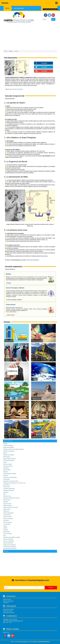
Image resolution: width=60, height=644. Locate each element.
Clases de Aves (7, 496)
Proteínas (6, 475)
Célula (5, 462)
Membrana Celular (8, 466)
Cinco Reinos (7, 485)
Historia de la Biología (9, 447)
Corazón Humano (8, 522)
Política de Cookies (8, 611)
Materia (5, 453)
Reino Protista (7, 500)
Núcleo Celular (7, 470)
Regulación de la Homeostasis (11, 481)
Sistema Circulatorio (8, 519)
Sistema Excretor (8, 517)
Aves (5, 494)
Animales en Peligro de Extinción (11, 498)
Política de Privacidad (8, 609)
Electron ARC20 (19, 8)
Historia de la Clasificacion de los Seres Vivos (14, 483)
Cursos (30, 3)
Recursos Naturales (8, 539)
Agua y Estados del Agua (9, 459)
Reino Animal (7, 487)
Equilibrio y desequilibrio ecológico (12, 537)
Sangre (5, 526)
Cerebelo (6, 530)
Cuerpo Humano (7, 504)
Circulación (6, 520)
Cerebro (5, 528)
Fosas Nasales (7, 515)
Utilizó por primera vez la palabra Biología (13, 449)
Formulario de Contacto (9, 613)
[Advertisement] (30, 37)
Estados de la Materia (9, 455)
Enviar (51, 587)
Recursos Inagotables (9, 541)
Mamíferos (6, 492)
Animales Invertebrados (9, 489)
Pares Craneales (7, 534)
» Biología (8, 283)
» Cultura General (10, 315)
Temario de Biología (18, 89)
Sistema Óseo (7, 509)
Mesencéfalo (6, 532)
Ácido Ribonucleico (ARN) (10, 474)
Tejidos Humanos (8, 505)
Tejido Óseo (6, 511)
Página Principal (7, 600)
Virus (5, 535)
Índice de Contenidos (8, 601)
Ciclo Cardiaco (7, 524)
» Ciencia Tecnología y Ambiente (14, 300)
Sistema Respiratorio (8, 513)
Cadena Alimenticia (8, 543)
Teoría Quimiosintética (33, 260)
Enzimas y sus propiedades (10, 477)
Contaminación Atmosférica (10, 549)
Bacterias (6, 502)
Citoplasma (6, 468)
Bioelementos (7, 457)
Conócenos (6, 603)
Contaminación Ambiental (10, 547)
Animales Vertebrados (9, 490)
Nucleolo (5, 472)
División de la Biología (9, 451)
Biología (11, 51)
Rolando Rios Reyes (44, 642)
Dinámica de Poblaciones (10, 545)
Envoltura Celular (8, 464)
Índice (6, 51)
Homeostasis (7, 479)
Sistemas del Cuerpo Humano (11, 507)
